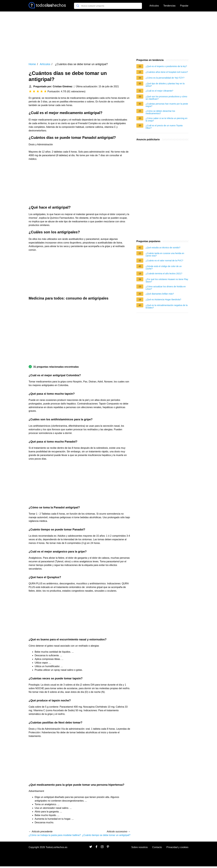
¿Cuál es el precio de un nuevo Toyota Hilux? (164, 127)
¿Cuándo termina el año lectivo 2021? (164, 274)
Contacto (157, 847)
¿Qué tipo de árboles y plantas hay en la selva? (165, 85)
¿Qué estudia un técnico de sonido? (163, 248)
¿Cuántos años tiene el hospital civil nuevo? (167, 72)
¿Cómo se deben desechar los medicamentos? (160, 112)
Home (32, 64)
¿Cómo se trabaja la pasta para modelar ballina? (55, 835)
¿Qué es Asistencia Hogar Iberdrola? (163, 300)
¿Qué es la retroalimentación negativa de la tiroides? (167, 306)
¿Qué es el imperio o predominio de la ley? (166, 66)
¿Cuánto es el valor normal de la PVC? (164, 261)
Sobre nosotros (140, 847)
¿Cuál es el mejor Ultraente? (159, 91)
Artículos (154, 6)
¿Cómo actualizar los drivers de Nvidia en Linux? (166, 288)
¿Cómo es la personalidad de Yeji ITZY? (165, 78)
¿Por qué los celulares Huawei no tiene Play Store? (167, 280)
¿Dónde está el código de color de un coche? (164, 267)
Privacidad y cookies (177, 847)
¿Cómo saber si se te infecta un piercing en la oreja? (167, 119)
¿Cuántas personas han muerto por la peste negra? (167, 105)
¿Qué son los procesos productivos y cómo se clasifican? (166, 98)
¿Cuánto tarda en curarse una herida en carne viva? (165, 254)
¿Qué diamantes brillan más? (160, 294)
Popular (184, 6)
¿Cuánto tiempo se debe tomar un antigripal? (106, 835)
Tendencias (169, 6)
